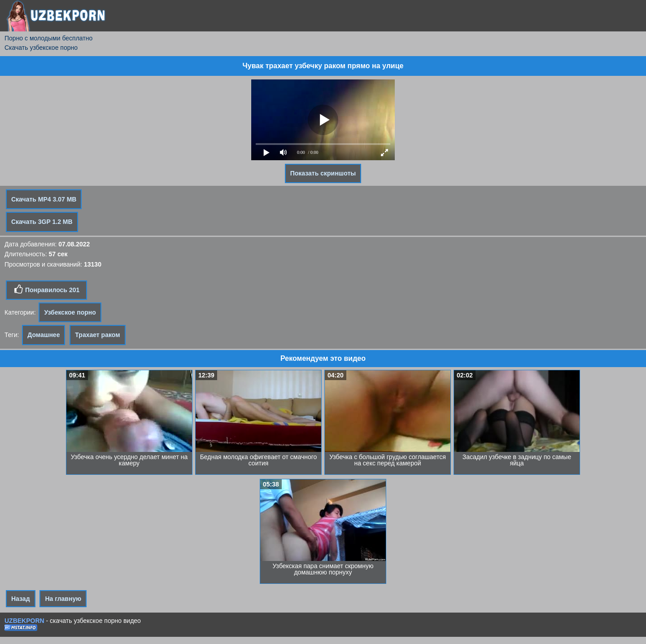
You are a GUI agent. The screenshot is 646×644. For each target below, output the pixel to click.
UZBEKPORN (24, 621)
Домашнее (44, 335)
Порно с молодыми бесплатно (48, 38)
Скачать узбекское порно (41, 48)
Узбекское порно (70, 312)
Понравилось (46, 289)
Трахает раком (97, 335)
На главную (63, 599)
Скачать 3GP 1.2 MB (42, 222)
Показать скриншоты (323, 173)
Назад (21, 599)
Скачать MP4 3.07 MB (44, 199)
